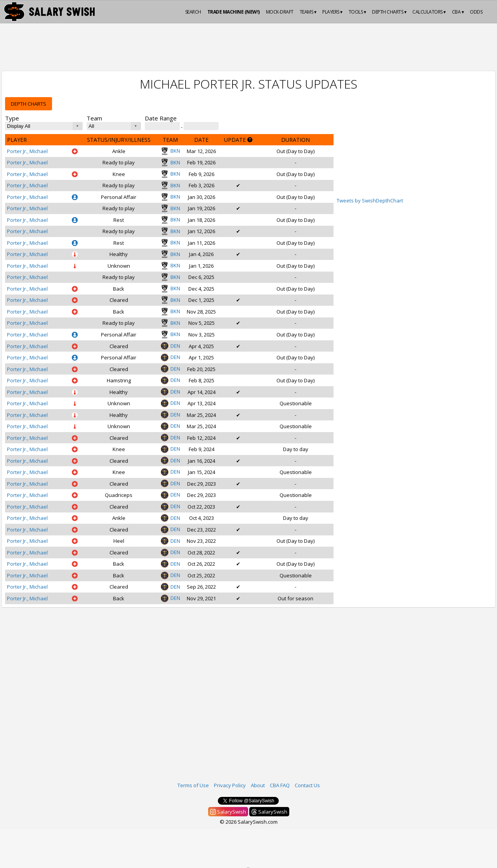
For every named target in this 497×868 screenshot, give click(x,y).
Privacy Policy (230, 785)
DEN (170, 346)
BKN (170, 151)
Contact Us (307, 785)
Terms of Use (193, 785)
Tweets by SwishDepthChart (370, 200)
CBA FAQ (280, 785)
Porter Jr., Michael (27, 151)
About (258, 785)
